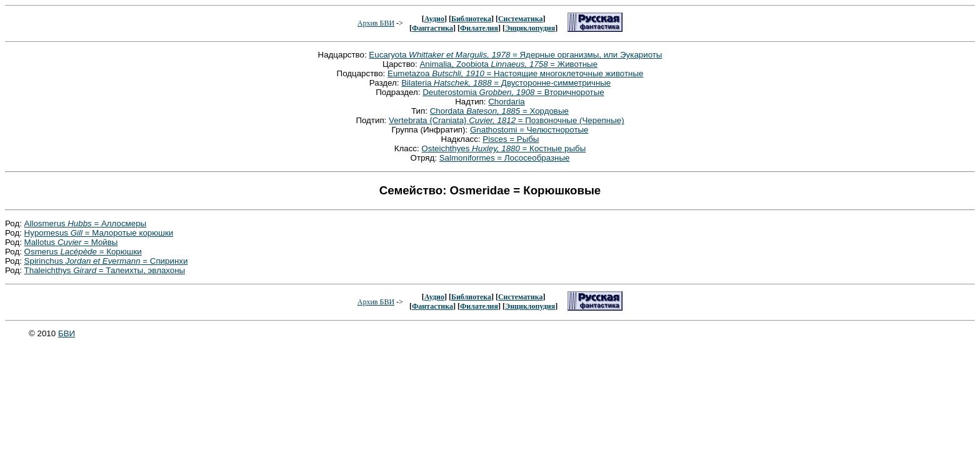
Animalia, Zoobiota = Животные (508, 64)
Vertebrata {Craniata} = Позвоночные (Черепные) (507, 120)
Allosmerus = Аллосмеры (86, 223)
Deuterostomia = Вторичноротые (513, 92)
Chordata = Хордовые (499, 111)
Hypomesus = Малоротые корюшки (99, 233)
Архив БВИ (376, 23)
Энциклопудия (530, 28)
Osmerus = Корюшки (83, 252)
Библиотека (471, 19)
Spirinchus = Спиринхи (106, 261)
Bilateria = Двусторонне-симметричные (506, 83)
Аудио (434, 19)
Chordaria (507, 102)
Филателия (479, 28)
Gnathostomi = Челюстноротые (529, 130)
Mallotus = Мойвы (71, 242)
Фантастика (432, 28)
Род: (15, 223)
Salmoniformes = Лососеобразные (505, 158)
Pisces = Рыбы (511, 139)
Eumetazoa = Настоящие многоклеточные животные (515, 73)
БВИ (67, 333)
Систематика (520, 19)
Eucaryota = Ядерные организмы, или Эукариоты (515, 55)
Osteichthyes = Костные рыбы (503, 148)
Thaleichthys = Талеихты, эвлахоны (105, 270)
